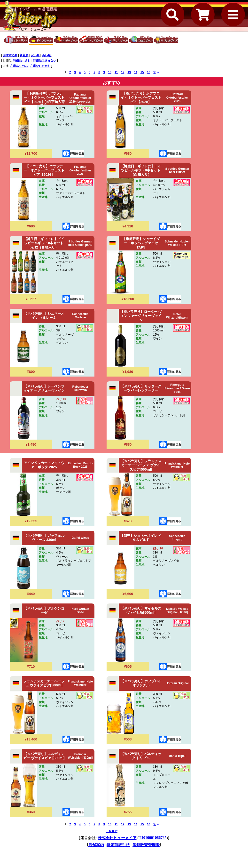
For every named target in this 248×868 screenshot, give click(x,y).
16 (149, 72)
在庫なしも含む (40, 66)
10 (110, 72)
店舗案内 (96, 845)
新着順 (24, 55)
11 (116, 72)
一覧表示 (112, 831)
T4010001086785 (153, 838)
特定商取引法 (118, 845)
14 (136, 72)
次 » (156, 72)
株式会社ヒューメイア (117, 838)
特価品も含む (22, 61)
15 (142, 72)
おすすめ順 (10, 55)
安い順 (35, 55)
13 (129, 72)
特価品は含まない (45, 61)
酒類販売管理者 (146, 845)
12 (123, 72)
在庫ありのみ (19, 66)
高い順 (46, 55)
